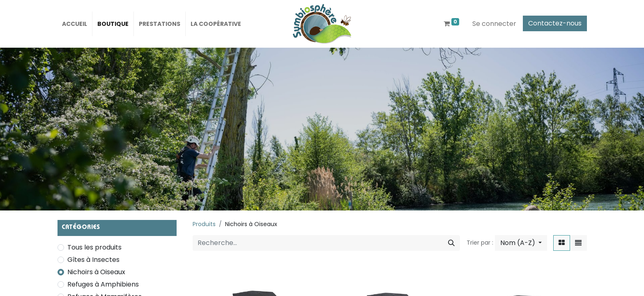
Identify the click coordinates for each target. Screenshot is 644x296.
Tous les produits (94, 247)
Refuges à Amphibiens (103, 284)
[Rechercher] (451, 243)
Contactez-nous (555, 23)
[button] (521, 243)
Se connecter (494, 24)
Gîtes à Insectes (93, 260)
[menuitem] (75, 24)
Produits (204, 224)
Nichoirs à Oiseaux (96, 272)
